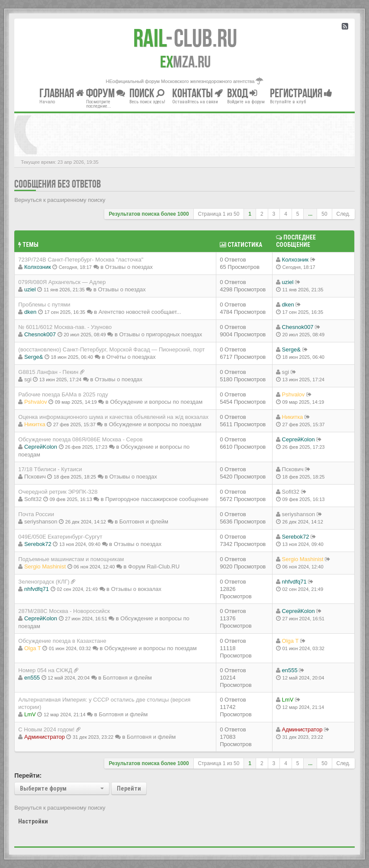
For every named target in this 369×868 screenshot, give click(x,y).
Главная (62, 93)
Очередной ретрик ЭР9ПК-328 (58, 492)
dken (30, 312)
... (310, 214)
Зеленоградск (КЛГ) (44, 582)
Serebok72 (38, 544)
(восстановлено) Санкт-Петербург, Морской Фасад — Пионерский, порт (111, 349)
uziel (30, 289)
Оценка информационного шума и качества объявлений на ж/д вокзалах (113, 417)
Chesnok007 (40, 334)
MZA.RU (185, 62)
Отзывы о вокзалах (136, 589)
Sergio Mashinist (45, 566)
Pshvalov (36, 402)
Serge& (34, 357)
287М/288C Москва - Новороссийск (64, 611)
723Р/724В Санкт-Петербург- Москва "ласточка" (81, 260)
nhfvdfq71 (37, 589)
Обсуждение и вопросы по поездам (156, 402)
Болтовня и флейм (144, 522)
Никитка (35, 424)
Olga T (33, 648)
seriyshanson (41, 522)
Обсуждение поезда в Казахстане (62, 641)
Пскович (35, 477)
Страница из (219, 214)
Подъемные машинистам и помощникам (71, 559)
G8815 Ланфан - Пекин (48, 372)
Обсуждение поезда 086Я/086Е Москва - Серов (80, 439)
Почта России (36, 514)
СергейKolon (41, 447)
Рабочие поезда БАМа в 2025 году (63, 394)
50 (324, 214)
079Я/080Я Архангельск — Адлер (62, 282)
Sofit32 (33, 499)
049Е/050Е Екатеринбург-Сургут (60, 537)
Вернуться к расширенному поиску (60, 200)
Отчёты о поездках (131, 357)
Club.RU (185, 38)
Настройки (33, 821)
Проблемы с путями (44, 305)
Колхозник (38, 267)
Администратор (45, 737)
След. (343, 214)
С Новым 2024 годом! (46, 729)
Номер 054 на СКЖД (45, 670)
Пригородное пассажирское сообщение (157, 499)
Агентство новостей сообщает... (140, 312)
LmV (30, 714)
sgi (28, 379)
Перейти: (28, 775)
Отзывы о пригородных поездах (160, 334)
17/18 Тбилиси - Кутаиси (50, 469)
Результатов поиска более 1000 (149, 214)
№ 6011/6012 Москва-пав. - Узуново (65, 327)
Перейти (129, 788)
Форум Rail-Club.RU (154, 566)
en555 (32, 678)
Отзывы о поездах (129, 267)
